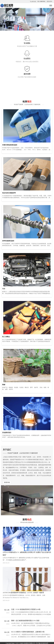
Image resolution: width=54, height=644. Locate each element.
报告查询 (49, 1)
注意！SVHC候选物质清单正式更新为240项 (25, 609)
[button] (4, 19)
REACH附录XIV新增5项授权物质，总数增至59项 (27, 632)
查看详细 (7, 482)
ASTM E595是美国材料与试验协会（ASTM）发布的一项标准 (23, 593)
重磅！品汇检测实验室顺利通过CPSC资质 (25, 621)
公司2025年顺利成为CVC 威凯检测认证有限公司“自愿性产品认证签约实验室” (26, 554)
